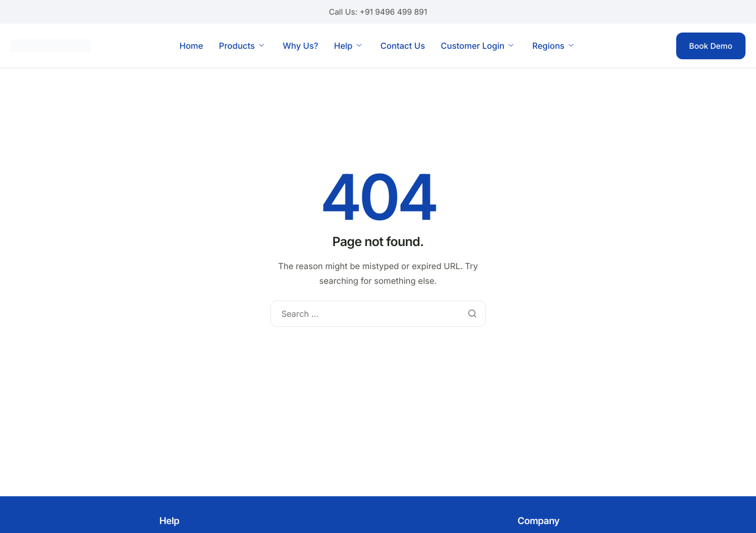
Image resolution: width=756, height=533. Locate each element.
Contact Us (402, 46)
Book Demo (711, 46)
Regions (553, 46)
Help (348, 46)
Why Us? (300, 46)
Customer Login (477, 46)
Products (241, 46)
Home (191, 46)
